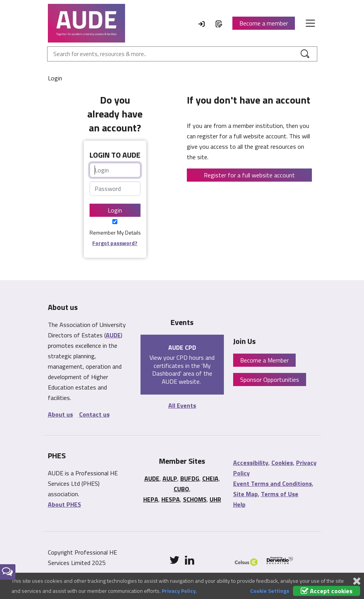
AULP (170, 478)
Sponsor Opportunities (270, 379)
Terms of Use (280, 494)
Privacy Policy (179, 591)
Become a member (264, 23)
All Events (182, 405)
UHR (215, 499)
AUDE (113, 335)
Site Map (245, 494)
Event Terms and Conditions (273, 483)
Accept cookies (327, 591)
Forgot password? (115, 243)
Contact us (94, 414)
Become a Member (264, 360)
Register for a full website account (249, 175)
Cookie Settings (270, 591)
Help (239, 504)
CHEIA (210, 478)
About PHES (64, 504)
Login (115, 210)
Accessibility (251, 463)
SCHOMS (195, 499)
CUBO (181, 489)
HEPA (151, 499)
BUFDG (190, 478)
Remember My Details (115, 232)
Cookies (282, 463)
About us (60, 414)
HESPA (171, 499)
